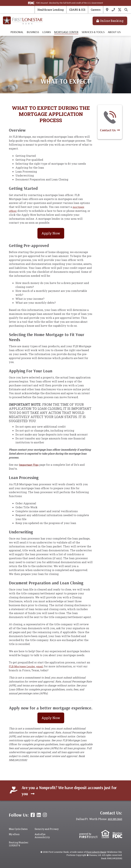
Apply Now (51, 233)
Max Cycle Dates (18, 829)
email (42, 666)
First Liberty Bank (97, 852)
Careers (96, 10)
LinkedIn (39, 815)
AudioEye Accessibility (42, 836)
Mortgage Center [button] (66, 32)
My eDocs (14, 834)
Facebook (33, 815)
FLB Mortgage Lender (23, 666)
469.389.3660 (114, 819)
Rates (120, 10)
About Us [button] (114, 32)
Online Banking (112, 21)
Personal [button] (17, 32)
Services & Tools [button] (93, 32)
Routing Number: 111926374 (19, 844)
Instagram (45, 815)
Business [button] (33, 32)
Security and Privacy (47, 829)
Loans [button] (47, 32)
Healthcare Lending (51, 10)
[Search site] (126, 10)
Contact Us (113, 10)
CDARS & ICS (77, 10)
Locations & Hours (107, 10)
